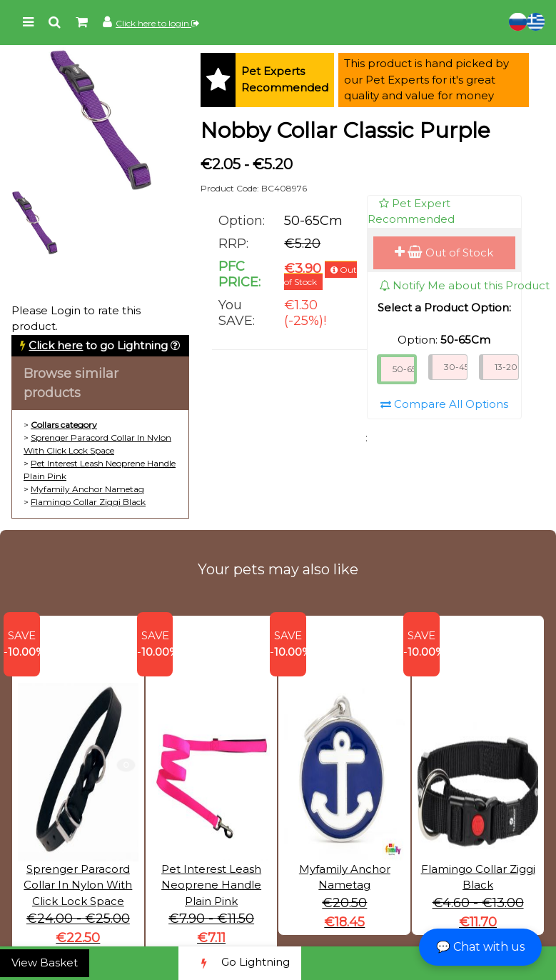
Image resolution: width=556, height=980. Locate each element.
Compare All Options (444, 404)
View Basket (45, 962)
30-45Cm (456, 367)
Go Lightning (240, 963)
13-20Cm (507, 367)
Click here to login (157, 23)
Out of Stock (444, 252)
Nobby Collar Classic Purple (345, 130)
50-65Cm (405, 369)
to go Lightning (98, 345)
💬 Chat (480, 947)
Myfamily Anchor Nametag (87, 489)
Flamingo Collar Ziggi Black (88, 502)
